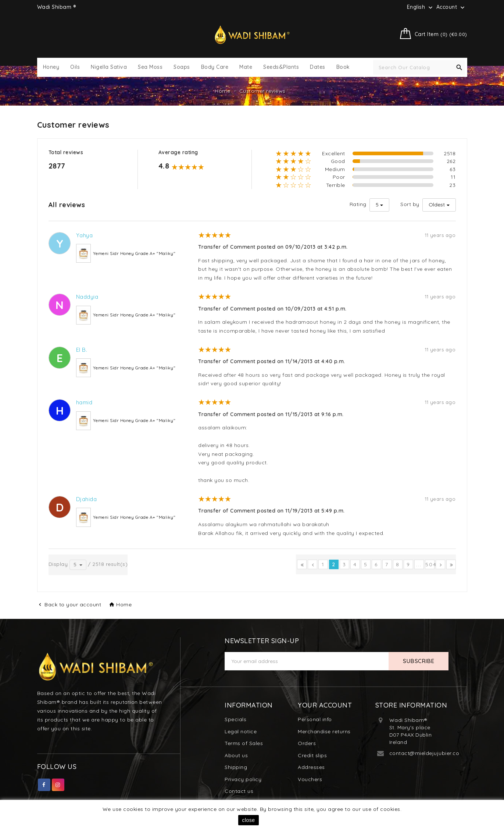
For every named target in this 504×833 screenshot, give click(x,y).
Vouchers (310, 779)
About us (236, 755)
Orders (307, 743)
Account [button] (451, 7)
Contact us (239, 791)
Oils (75, 67)
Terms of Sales (244, 743)
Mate (246, 67)
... (419, 564)
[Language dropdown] (421, 7)
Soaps (182, 67)
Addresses (311, 767)
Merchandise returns (324, 731)
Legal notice (241, 731)
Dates (318, 67)
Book (343, 67)
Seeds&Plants (281, 67)
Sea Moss (150, 67)
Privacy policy (243, 779)
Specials (235, 719)
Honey (51, 67)
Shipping (236, 767)
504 (430, 564)
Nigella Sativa (109, 67)
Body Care (215, 67)
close (248, 820)
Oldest (437, 205)
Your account (325, 705)
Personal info (315, 719)
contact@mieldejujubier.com (427, 753)
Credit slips (312, 755)
